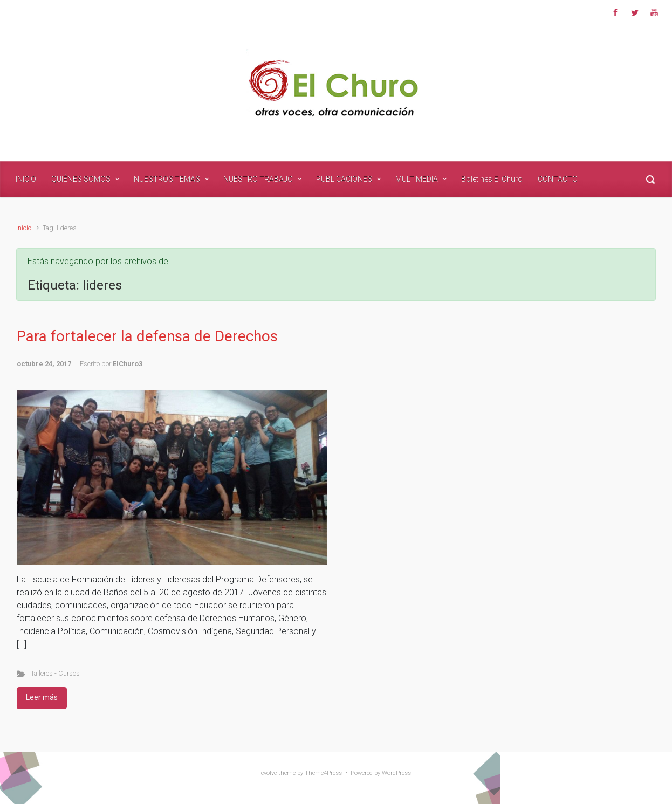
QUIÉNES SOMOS (81, 179)
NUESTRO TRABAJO (258, 179)
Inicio (24, 228)
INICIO (26, 179)
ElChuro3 (128, 364)
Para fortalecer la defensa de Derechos (147, 336)
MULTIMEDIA (417, 179)
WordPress (396, 773)
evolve (269, 773)
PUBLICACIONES (344, 179)
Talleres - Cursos (55, 673)
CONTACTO (558, 179)
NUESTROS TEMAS (167, 179)
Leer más (42, 697)
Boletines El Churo (492, 179)
